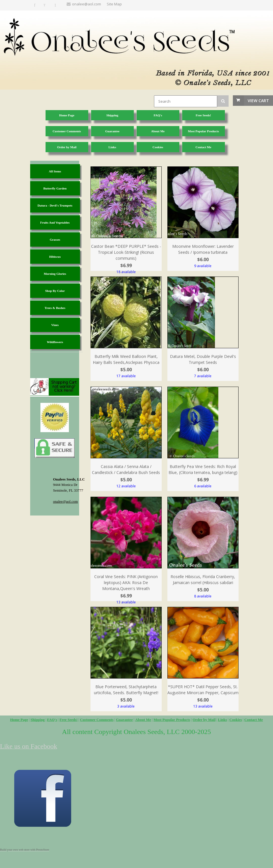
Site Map (114, 4)
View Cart (258, 101)
